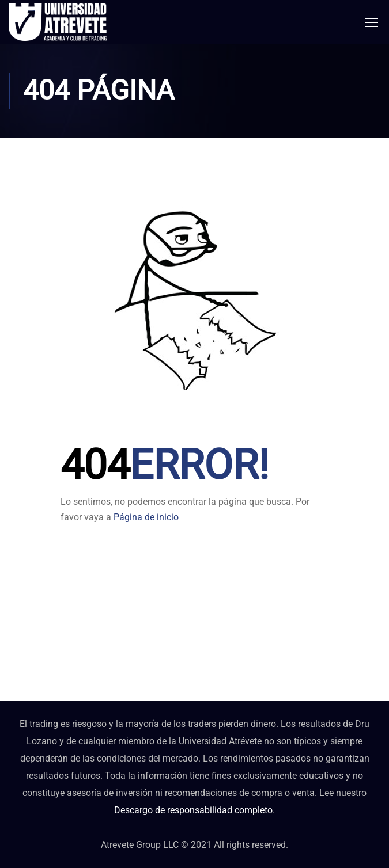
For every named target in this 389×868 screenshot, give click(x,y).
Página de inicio (146, 517)
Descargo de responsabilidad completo (193, 810)
